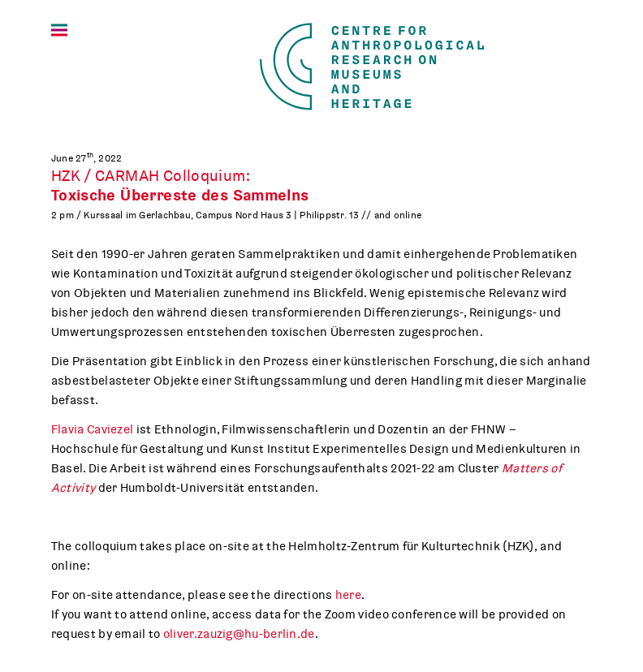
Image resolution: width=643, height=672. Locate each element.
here (348, 595)
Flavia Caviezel (93, 429)
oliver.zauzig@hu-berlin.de (239, 634)
